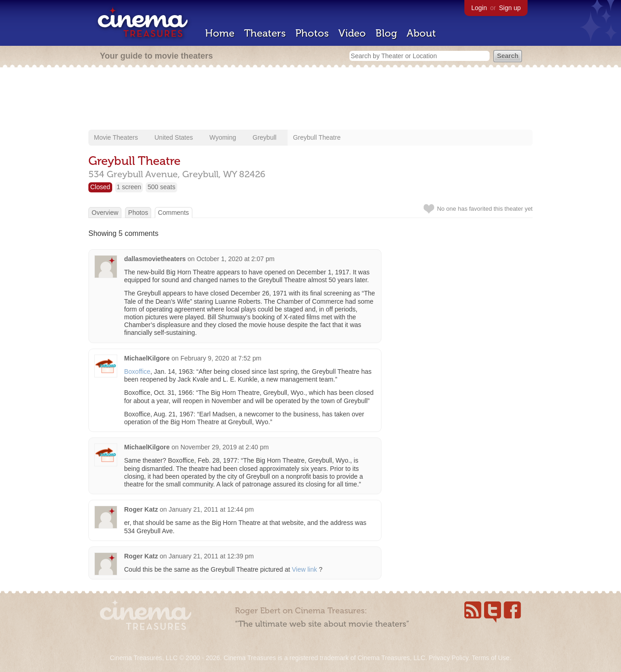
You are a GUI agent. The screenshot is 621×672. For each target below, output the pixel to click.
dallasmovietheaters (155, 259)
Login (479, 8)
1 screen (129, 187)
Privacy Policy (448, 658)
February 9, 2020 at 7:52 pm (221, 358)
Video (352, 33)
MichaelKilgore (147, 358)
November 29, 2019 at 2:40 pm (225, 447)
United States (174, 137)
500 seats (161, 187)
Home (220, 33)
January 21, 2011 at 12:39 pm (211, 556)
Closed (100, 187)
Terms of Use (490, 658)
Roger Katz (141, 509)
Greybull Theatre (317, 137)
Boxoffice (137, 372)
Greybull (265, 137)
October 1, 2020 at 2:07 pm (235, 259)
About (421, 33)
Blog (386, 33)
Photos (312, 33)
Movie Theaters (116, 137)
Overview (105, 213)
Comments (174, 213)
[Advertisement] (310, 99)
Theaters (265, 33)
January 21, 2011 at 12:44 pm (211, 509)
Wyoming (223, 137)
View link (304, 569)
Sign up (510, 8)
